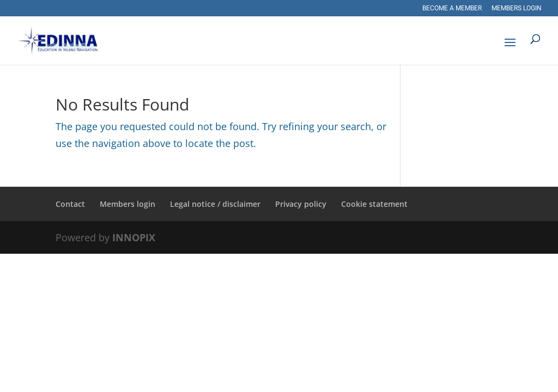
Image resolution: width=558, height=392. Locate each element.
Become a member (452, 8)
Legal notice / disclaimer (215, 204)
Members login (517, 8)
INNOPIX (134, 237)
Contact (70, 204)
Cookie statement (374, 204)
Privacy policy (301, 204)
